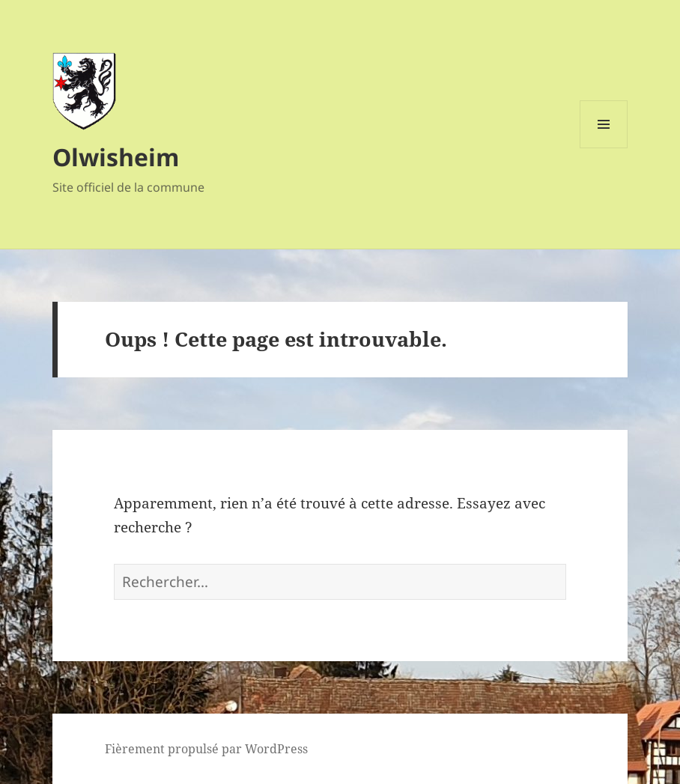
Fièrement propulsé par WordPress (206, 749)
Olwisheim (116, 157)
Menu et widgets (604, 148)
